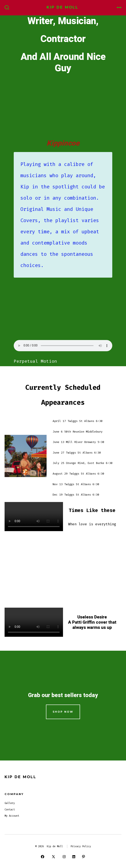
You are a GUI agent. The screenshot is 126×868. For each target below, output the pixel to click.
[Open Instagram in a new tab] (64, 857)
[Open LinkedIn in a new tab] (74, 857)
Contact (10, 810)
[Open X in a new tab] (53, 857)
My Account (12, 816)
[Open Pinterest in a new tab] (83, 857)
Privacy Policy (81, 846)
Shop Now (63, 712)
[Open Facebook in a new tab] (43, 857)
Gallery (10, 803)
